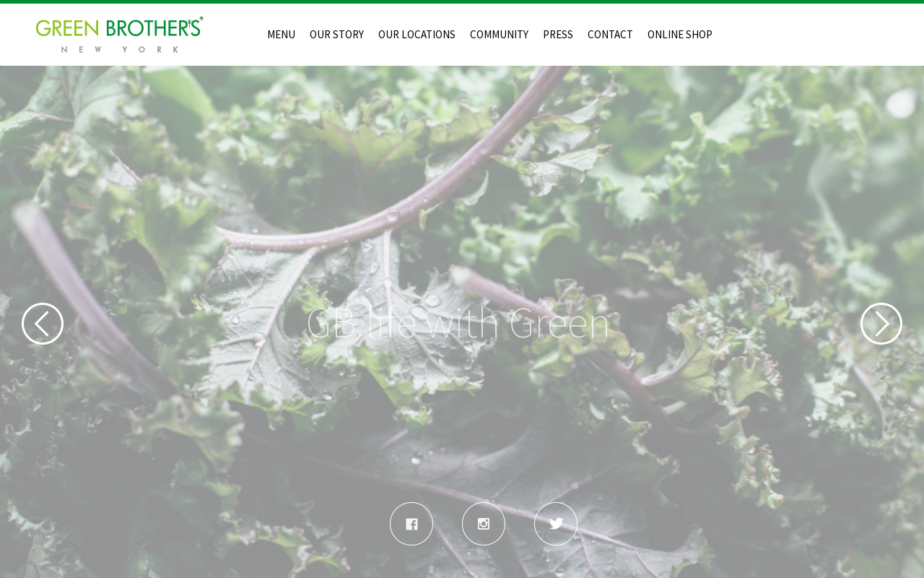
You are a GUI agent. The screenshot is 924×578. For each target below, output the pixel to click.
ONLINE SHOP (680, 34)
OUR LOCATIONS (417, 34)
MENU (281, 34)
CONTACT (610, 34)
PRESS (558, 34)
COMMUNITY (499, 34)
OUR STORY (337, 34)
